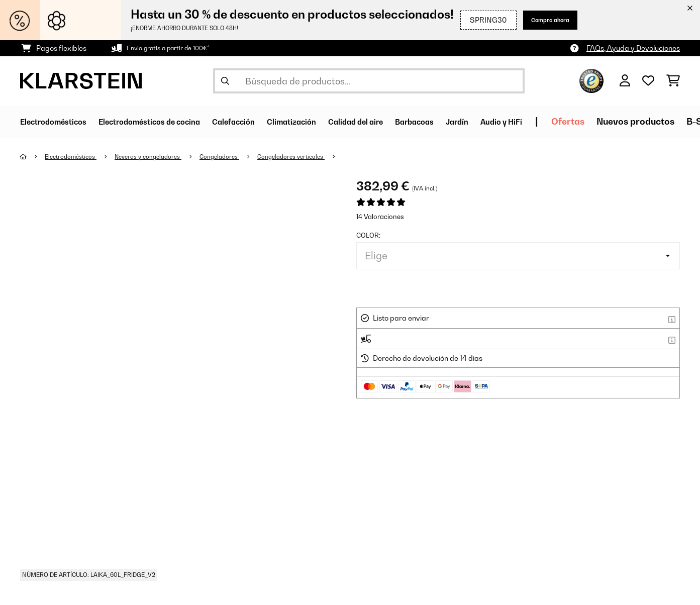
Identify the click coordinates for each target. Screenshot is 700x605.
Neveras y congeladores (161, 156)
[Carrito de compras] (673, 81)
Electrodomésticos (75, 156)
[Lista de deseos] (648, 81)
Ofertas (663, 121)
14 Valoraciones (380, 217)
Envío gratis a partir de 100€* (175, 48)
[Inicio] (33, 156)
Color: (368, 235)
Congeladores (239, 156)
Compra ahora (543, 20)
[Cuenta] (625, 81)
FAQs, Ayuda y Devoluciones (633, 48)
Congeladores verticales (318, 156)
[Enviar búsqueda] (225, 81)
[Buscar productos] (369, 81)
